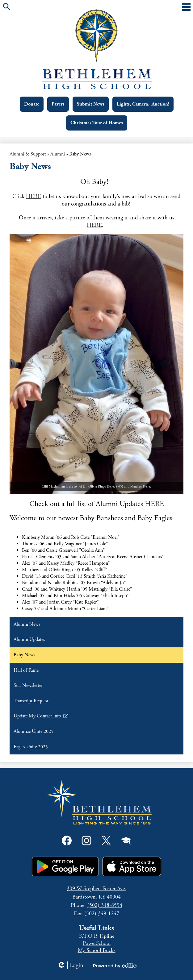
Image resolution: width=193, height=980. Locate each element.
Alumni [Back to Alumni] (58, 154)
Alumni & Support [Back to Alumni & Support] (28, 154)
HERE (34, 197)
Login (70, 965)
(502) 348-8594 (105, 905)
